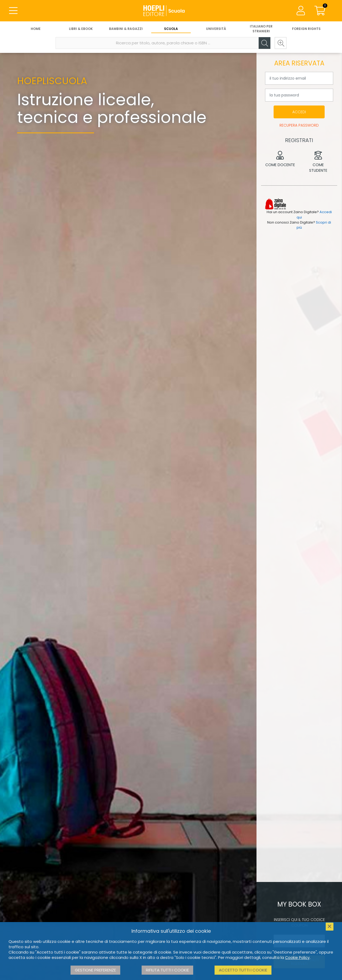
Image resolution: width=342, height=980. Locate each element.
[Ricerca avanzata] (281, 43)
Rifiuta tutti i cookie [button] (167, 970)
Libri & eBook (81, 29)
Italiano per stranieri (261, 29)
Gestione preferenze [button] (95, 970)
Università (216, 29)
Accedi (299, 112)
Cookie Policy (297, 958)
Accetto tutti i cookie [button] (243, 970)
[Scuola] (171, 11)
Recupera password (299, 125)
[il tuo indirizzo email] (299, 78)
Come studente (318, 162)
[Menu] (13, 11)
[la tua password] (299, 95)
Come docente (280, 159)
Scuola (171, 29)
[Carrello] (320, 11)
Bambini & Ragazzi (126, 29)
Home (36, 29)
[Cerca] (265, 43)
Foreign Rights (306, 29)
